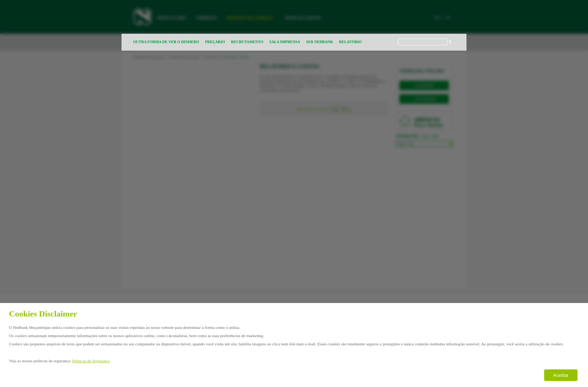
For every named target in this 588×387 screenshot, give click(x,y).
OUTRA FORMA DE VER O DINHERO (166, 42)
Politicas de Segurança (91, 361)
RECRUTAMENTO (247, 42)
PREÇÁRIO (215, 42)
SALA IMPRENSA (285, 42)
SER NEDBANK (319, 42)
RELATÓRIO (350, 42)
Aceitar (561, 375)
